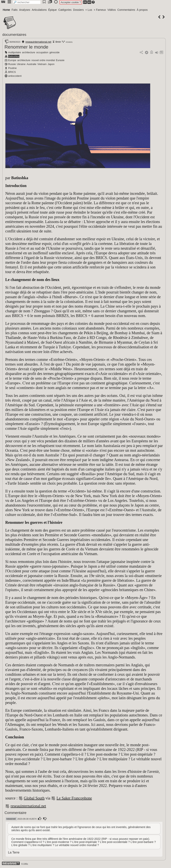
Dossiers (78, 10)
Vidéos (112, 10)
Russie (12, 64)
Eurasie (60, 60)
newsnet (11, 819)
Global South (34, 798)
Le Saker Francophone (74, 798)
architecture (29, 52)
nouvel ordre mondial (43, 60)
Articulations (39, 10)
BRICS (12, 72)
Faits (14, 10)
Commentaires (126, 10)
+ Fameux (100, 10)
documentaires (14, 35)
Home (6, 10)
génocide (55, 52)
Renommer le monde (26, 47)
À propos (142, 10)
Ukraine (21, 64)
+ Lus (89, 10)
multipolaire (15, 52)
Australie (31, 64)
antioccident (15, 76)
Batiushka (14, 56)
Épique (53, 10)
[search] (27, 2)
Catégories (65, 10)
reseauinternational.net (38, 42)
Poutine (12, 68)
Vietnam (42, 64)
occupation (42, 52)
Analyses (25, 10)
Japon (51, 64)
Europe (12, 60)
